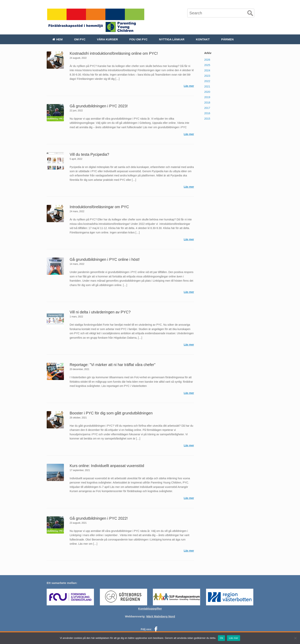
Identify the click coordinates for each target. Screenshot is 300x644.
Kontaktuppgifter (150, 609)
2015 (207, 119)
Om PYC (80, 39)
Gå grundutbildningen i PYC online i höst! (105, 259)
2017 (207, 108)
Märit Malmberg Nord (161, 616)
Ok (221, 638)
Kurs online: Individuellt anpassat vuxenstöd (107, 466)
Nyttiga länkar (172, 39)
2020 (207, 92)
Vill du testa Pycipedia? (89, 154)
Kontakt (203, 39)
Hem (57, 39)
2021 (207, 86)
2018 (207, 103)
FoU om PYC (138, 39)
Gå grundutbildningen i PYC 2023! (99, 106)
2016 (207, 113)
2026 (207, 60)
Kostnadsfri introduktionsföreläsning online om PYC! (114, 53)
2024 (207, 70)
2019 (207, 97)
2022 (207, 81)
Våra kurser (107, 39)
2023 (207, 76)
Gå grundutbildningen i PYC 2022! (99, 518)
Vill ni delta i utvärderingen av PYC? (100, 312)
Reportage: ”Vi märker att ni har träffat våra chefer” (112, 365)
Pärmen (227, 39)
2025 (207, 65)
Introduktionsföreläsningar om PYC (99, 207)
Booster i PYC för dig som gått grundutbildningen (111, 413)
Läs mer (189, 86)
